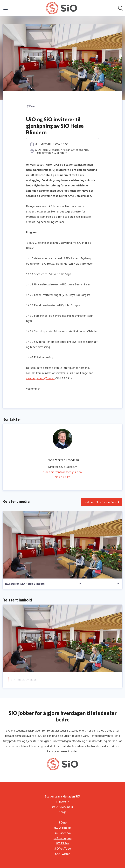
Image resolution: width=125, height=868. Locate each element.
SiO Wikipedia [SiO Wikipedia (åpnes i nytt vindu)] (62, 828)
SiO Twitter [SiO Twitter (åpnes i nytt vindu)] (62, 854)
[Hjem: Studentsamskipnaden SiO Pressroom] (61, 8)
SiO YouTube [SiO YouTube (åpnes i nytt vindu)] (63, 848)
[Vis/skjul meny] (6, 8)
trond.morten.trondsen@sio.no (62, 472)
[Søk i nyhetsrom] (120, 8)
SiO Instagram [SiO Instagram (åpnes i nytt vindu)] (62, 838)
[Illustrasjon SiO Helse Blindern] (62, 545)
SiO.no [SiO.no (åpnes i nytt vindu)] (62, 822)
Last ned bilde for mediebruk (102, 502)
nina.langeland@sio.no (40, 378)
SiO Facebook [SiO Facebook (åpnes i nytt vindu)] (62, 833)
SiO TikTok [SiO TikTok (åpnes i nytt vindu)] (62, 843)
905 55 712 (62, 477)
